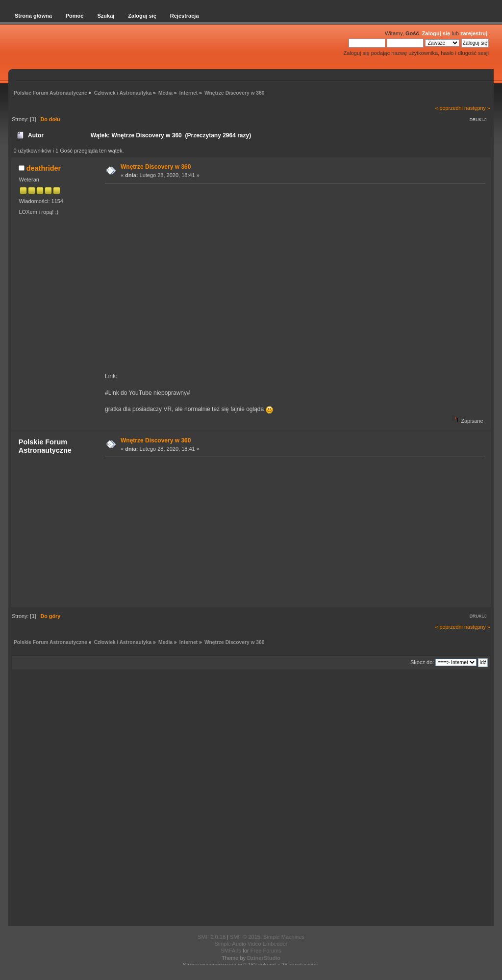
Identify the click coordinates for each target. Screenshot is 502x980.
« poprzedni (449, 108)
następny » (477, 108)
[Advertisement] (292, 532)
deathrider (44, 168)
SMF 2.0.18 (212, 937)
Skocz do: (422, 662)
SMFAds (231, 951)
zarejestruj (474, 33)
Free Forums (266, 951)
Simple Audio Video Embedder (251, 944)
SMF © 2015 (245, 937)
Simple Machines (284, 937)
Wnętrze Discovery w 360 (156, 167)
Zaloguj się (436, 33)
